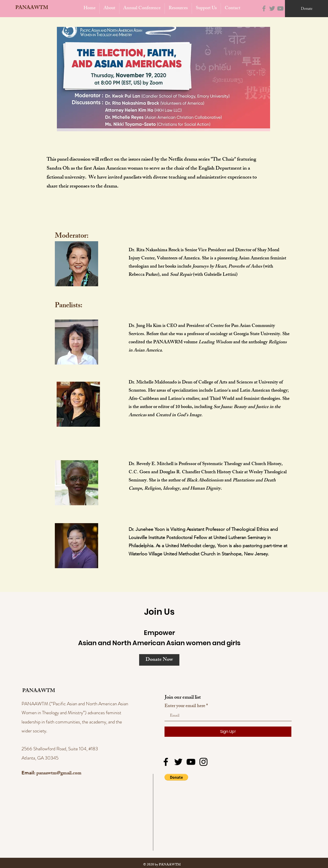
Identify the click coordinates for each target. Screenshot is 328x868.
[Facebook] (264, 8)
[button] (176, 777)
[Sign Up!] (228, 732)
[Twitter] (272, 8)
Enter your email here (185, 706)
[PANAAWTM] (30, 8)
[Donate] (306, 9)
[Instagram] (203, 762)
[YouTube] (280, 8)
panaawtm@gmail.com (59, 774)
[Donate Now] (159, 660)
